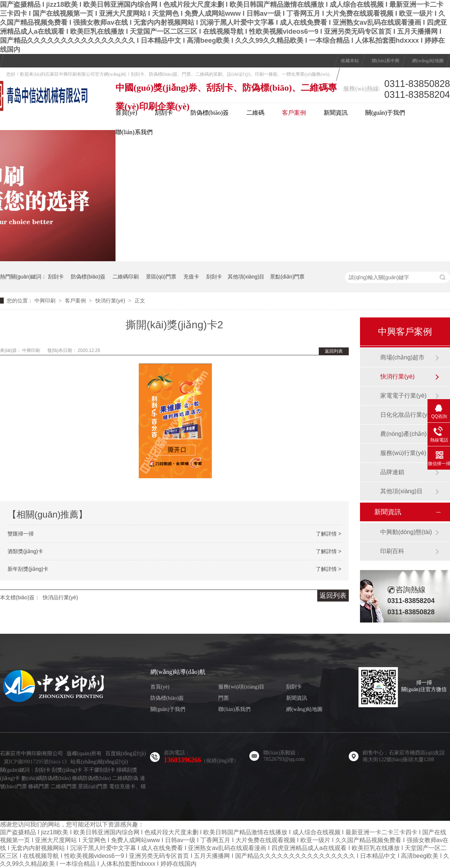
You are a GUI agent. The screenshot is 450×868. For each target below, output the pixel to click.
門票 (223, 698)
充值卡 (191, 277)
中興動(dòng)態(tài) (406, 532)
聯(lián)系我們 (134, 132)
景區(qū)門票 (161, 277)
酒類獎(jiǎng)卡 (25, 551)
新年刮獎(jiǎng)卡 (28, 569)
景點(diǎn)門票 (287, 277)
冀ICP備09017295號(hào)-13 (35, 762)
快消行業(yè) (110, 301)
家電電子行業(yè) (403, 396)
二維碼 (255, 113)
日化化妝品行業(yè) (406, 415)
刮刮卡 (164, 113)
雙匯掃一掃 (21, 534)
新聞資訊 (336, 113)
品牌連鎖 (392, 472)
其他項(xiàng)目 (246, 277)
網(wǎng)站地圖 (428, 61)
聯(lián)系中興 (385, 61)
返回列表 (334, 351)
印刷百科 (392, 551)
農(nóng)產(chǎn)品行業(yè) (408, 434)
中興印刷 (45, 301)
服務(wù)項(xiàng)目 (241, 687)
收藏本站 (350, 61)
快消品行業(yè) (60, 597)
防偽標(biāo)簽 (210, 113)
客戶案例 (294, 113)
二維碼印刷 (126, 277)
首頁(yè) (126, 113)
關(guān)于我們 (385, 113)
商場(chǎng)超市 (402, 357)
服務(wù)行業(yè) (403, 453)
